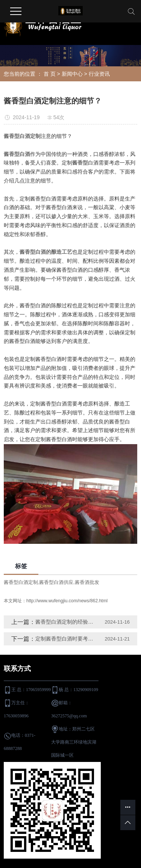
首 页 (50, 74)
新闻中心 (72, 74)
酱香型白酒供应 (56, 582)
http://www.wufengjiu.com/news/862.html (67, 601)
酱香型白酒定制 (21, 582)
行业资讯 (99, 74)
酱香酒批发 (87, 582)
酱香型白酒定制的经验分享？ (65, 622)
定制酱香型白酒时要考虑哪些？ (65, 639)
